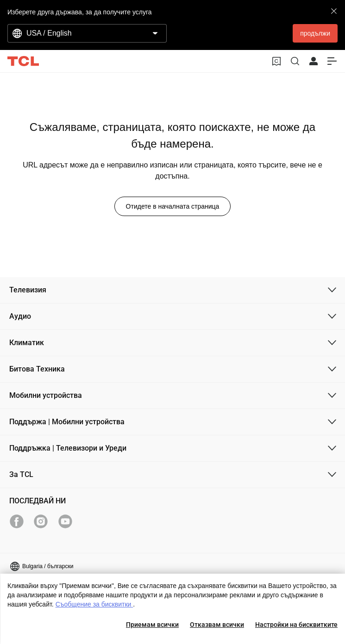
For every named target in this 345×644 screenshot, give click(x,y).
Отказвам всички (217, 625)
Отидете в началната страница (173, 206)
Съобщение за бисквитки (94, 604)
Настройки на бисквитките (296, 625)
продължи (315, 33)
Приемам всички (152, 625)
